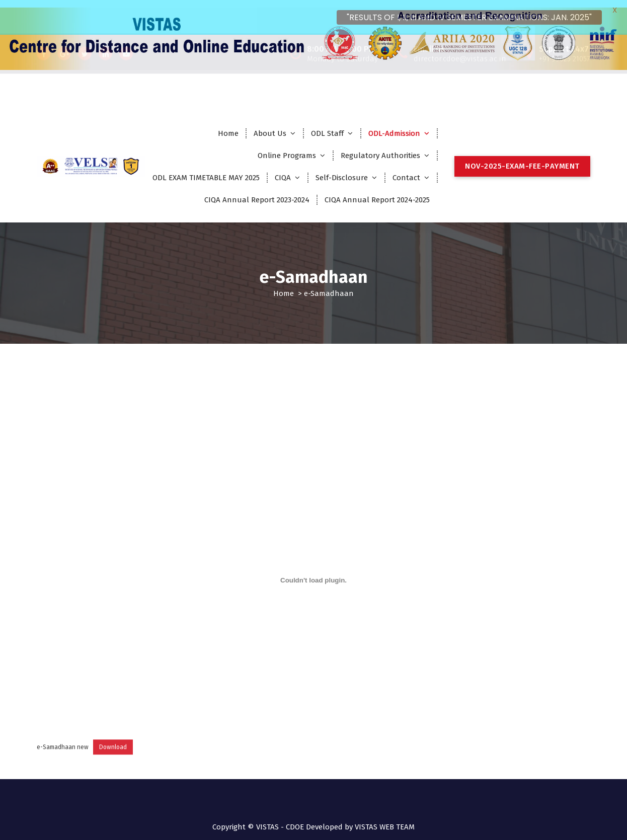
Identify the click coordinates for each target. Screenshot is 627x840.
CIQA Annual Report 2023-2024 (257, 192)
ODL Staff (327, 125)
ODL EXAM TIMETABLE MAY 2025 (206, 170)
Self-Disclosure (342, 170)
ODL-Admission (394, 125)
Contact (406, 170)
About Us (270, 125)
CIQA (283, 170)
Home (228, 125)
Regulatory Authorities (380, 147)
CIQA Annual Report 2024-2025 (377, 192)
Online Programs (287, 147)
